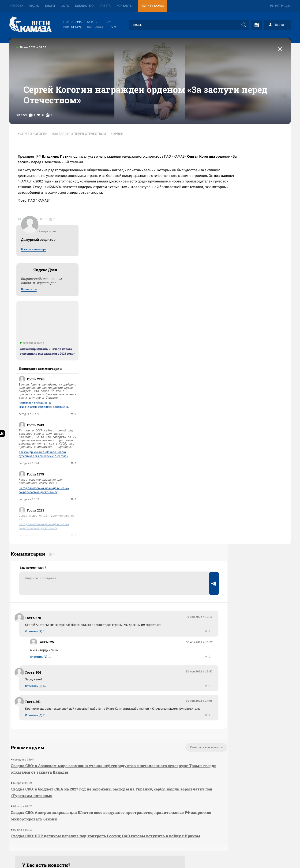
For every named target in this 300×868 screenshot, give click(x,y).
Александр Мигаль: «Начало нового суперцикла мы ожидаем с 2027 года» (252, 261)
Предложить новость (244, 554)
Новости (16, 6)
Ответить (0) (40, 573)
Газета (105, 6)
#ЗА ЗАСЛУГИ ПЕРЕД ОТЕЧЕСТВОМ (82, 154)
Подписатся (234, 200)
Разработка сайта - (273, 855)
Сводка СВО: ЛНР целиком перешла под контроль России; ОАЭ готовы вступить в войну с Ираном (96, 760)
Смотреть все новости (164, 668)
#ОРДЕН (120, 154)
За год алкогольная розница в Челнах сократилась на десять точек (249, 400)
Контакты (124, 6)
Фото (65, 6)
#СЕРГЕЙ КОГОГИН (36, 154)
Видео (34, 6)
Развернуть (150, 837)
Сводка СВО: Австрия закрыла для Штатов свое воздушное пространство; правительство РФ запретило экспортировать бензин (96, 737)
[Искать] (244, 25)
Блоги (50, 6)
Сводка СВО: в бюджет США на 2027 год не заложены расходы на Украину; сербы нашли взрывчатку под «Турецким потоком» (94, 713)
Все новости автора (239, 160)
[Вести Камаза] (30, 25)
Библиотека (85, 6)
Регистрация (280, 6)
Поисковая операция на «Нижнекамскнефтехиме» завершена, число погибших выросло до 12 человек (250, 315)
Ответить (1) (36, 547)
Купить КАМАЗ (153, 6)
